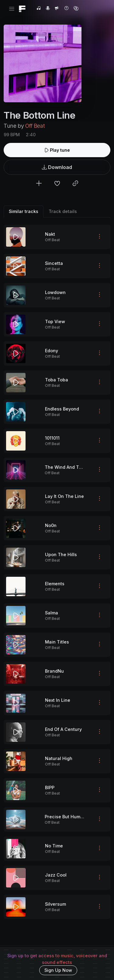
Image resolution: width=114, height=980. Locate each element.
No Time (54, 846)
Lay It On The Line (64, 496)
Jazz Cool (56, 875)
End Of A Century (63, 729)
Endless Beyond (62, 409)
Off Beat (35, 126)
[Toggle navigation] (12, 9)
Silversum (55, 904)
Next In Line (58, 700)
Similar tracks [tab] (24, 211)
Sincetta (54, 263)
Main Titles (57, 642)
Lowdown (55, 292)
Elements (55, 584)
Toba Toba (57, 380)
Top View (55, 321)
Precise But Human (65, 817)
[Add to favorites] (57, 184)
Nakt (50, 234)
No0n (51, 525)
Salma (52, 613)
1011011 (52, 438)
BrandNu (54, 671)
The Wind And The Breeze (73, 467)
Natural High (59, 758)
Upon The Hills (61, 554)
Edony (52, 351)
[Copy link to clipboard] (75, 184)
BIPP (50, 787)
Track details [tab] (63, 211)
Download (57, 167)
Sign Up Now (58, 970)
